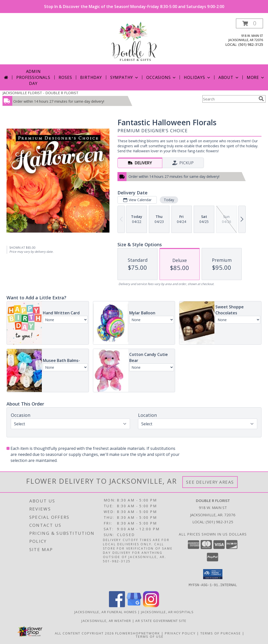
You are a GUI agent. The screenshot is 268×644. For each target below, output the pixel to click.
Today (169, 200)
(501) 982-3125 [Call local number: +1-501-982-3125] (251, 44)
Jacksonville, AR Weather (106, 620)
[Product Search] (229, 99)
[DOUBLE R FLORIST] (134, 41)
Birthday (91, 77)
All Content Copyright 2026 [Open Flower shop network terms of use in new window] (84, 633)
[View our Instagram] (151, 606)
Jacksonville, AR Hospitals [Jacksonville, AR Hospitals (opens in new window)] (167, 612)
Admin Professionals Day (33, 77)
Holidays (197, 77)
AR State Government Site (161, 620)
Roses (65, 77)
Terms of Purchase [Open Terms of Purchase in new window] (221, 633)
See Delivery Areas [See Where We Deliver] (210, 482)
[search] (261, 99)
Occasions (161, 77)
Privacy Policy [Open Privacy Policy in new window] (180, 633)
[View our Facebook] (117, 606)
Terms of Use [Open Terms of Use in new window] (150, 636)
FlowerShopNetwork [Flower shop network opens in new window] (138, 633)
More (256, 77)
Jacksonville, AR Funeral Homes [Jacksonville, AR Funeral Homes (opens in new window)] (106, 612)
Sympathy (125, 77)
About (229, 77)
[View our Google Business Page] (134, 606)
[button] (249, 23)
